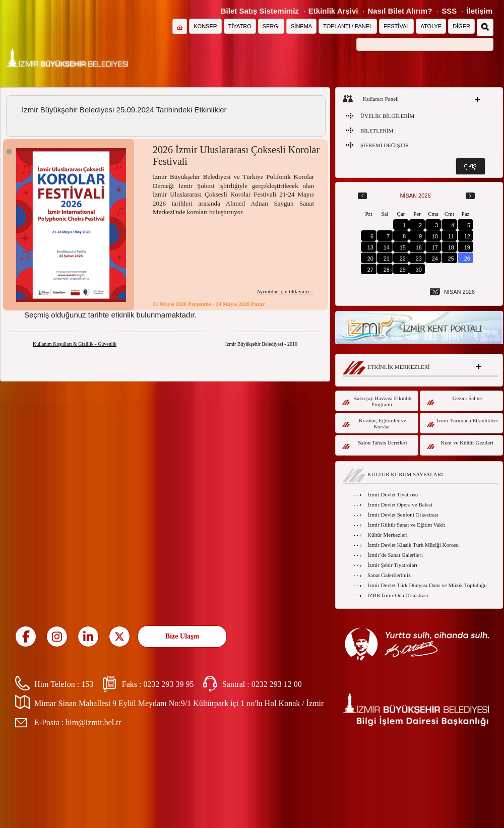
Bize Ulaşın (182, 636)
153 (87, 684)
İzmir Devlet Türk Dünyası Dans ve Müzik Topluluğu (427, 585)
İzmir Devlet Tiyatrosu (393, 494)
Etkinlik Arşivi (333, 11)
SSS (449, 11)
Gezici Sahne (454, 400)
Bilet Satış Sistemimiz (260, 11)
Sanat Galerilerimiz (389, 575)
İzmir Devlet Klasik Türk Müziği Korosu (413, 545)
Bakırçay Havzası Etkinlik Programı (377, 401)
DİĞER (461, 26)
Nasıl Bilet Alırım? (400, 11)
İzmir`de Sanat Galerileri (395, 555)
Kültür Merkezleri (388, 535)
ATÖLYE (431, 26)
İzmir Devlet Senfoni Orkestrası (403, 515)
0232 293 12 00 (277, 684)
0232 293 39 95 (168, 684)
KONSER (205, 26)
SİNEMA (301, 26)
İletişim (479, 11)
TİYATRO (240, 26)
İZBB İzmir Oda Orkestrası (398, 595)
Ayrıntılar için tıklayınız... (285, 291)
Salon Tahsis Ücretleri (375, 444)
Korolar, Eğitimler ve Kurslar (374, 423)
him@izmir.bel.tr (93, 722)
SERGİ (271, 26)
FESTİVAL (396, 26)
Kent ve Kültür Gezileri (460, 444)
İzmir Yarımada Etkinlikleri (462, 422)
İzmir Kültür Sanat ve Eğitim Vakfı (406, 525)
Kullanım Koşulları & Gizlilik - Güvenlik (75, 344)
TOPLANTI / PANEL (348, 26)
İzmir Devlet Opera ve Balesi (400, 504)
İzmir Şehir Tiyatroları (392, 565)
